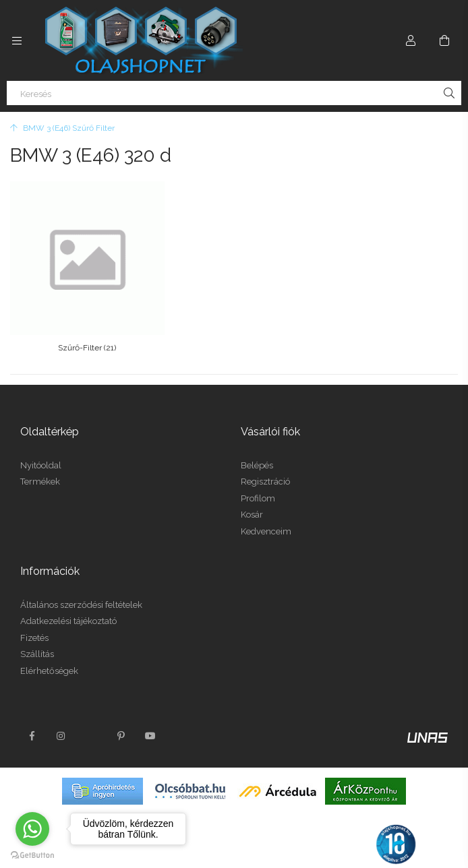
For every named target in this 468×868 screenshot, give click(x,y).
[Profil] (411, 40)
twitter (91, 722)
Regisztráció (265, 468)
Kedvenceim (266, 517)
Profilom (258, 484)
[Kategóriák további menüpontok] (17, 40)
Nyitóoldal (41, 451)
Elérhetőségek (49, 657)
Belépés (257, 451)
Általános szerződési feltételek (81, 591)
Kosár (252, 501)
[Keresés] (234, 93)
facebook (32, 722)
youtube (150, 722)
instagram (61, 722)
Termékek (40, 468)
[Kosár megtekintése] (444, 40)
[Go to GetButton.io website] (32, 855)
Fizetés (34, 624)
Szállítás (37, 640)
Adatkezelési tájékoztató (68, 607)
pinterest (121, 722)
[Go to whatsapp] (32, 829)
